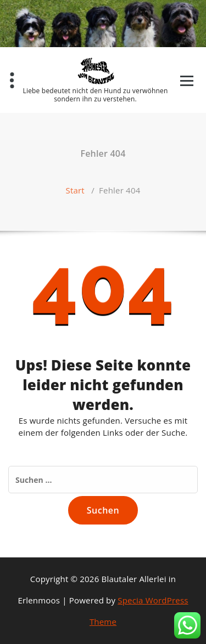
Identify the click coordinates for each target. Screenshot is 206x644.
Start (75, 190)
